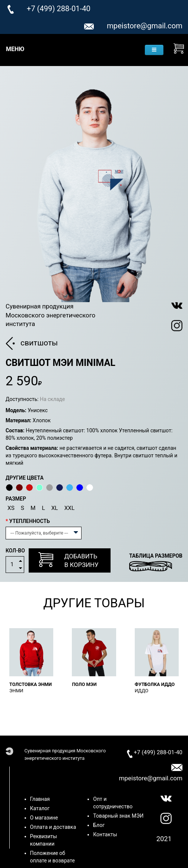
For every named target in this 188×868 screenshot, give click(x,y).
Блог (99, 825)
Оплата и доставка (53, 827)
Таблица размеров (156, 556)
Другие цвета (25, 478)
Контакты (105, 834)
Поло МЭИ (84, 684)
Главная (40, 799)
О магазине (44, 818)
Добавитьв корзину (68, 560)
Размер (16, 499)
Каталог (40, 808)
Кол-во (15, 551)
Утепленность (30, 521)
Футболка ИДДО (155, 684)
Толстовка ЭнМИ (31, 684)
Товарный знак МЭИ (118, 816)
